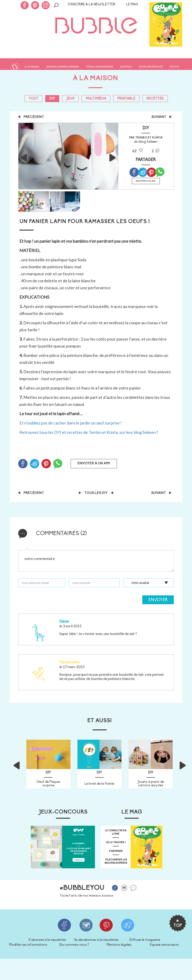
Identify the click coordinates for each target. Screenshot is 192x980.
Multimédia (96, 99)
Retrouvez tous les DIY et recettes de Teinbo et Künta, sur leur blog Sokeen (88, 432)
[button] (23, 764)
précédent (31, 117)
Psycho (175, 67)
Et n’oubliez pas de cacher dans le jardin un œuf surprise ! (71, 423)
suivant (161, 117)
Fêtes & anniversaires (99, 67)
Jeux (70, 99)
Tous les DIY (96, 493)
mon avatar (141, 582)
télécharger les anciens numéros (116, 861)
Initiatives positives (151, 67)
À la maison (32, 67)
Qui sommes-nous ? (74, 945)
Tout (33, 99)
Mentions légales (119, 945)
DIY (52, 99)
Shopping (126, 67)
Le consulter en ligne (116, 832)
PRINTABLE (126, 99)
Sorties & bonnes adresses (63, 67)
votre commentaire (96, 561)
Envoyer (158, 600)
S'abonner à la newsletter (47, 940)
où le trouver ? (116, 843)
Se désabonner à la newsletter (96, 940)
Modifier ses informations (28, 945)
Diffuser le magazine (145, 940)
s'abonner (116, 851)
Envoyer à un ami (146, 181)
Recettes (155, 99)
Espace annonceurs (164, 945)
